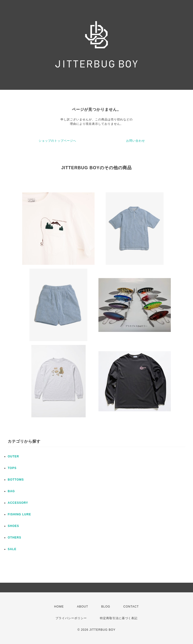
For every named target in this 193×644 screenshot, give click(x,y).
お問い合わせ (136, 141)
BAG (11, 491)
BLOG (106, 607)
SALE (12, 549)
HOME (59, 607)
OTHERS (14, 538)
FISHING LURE (19, 514)
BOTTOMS (16, 480)
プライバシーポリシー (71, 618)
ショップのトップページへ (57, 141)
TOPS (12, 468)
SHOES (13, 526)
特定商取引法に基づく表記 (119, 618)
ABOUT (83, 607)
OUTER (13, 456)
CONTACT (131, 607)
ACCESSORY (18, 503)
